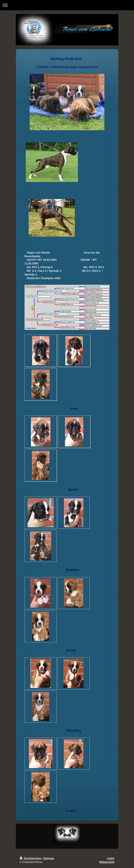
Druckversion (31, 858)
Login (111, 858)
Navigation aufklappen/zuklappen (67, 5)
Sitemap (49, 858)
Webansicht (107, 862)
